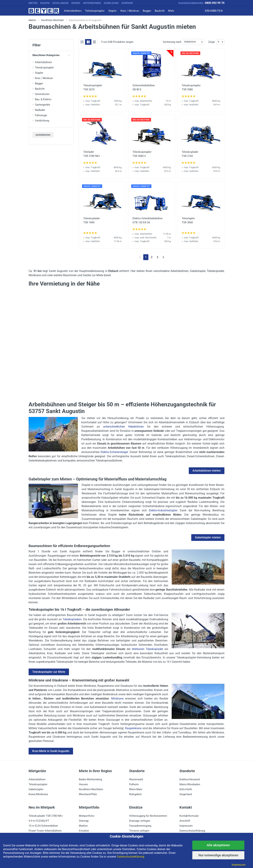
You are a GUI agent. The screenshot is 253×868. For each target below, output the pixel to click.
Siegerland (186, 794)
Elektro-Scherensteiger (114, 452)
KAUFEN (45, 3)
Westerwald (136, 779)
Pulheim (134, 784)
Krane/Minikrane (38, 794)
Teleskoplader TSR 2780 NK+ (46, 816)
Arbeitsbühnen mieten (207, 471)
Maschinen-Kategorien (51, 55)
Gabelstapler (36, 789)
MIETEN (33, 3)
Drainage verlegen (140, 821)
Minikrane (117, 699)
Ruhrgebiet (135, 794)
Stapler (39, 73)
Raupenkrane (133, 728)
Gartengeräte (43, 105)
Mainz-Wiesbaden (190, 784)
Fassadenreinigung (140, 826)
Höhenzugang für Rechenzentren (148, 816)
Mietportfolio (87, 816)
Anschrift (185, 821)
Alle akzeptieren (218, 845)
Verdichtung (42, 121)
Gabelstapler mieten (208, 537)
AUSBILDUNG (111, 3)
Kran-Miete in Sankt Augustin (51, 751)
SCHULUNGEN (60, 3)
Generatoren (42, 94)
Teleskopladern (72, 619)
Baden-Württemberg (90, 779)
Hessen (83, 784)
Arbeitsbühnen (43, 62)
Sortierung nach (172, 42)
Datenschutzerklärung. (131, 857)
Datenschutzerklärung (192, 831)
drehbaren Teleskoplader (147, 649)
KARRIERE (127, 3)
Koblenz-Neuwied (190, 779)
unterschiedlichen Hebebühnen (123, 427)
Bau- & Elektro (43, 99)
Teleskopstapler (44, 68)
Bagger (39, 83)
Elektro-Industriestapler (163, 510)
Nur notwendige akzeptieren (218, 855)
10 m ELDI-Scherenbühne (43, 826)
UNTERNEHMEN (92, 3)
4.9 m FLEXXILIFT (39, 821)
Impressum (186, 826)
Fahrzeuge (41, 115)
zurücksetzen (43, 135)
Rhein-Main (136, 789)
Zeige (211, 42)
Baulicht (40, 89)
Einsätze (84, 831)
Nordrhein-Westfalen (91, 789)
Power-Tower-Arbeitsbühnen (45, 831)
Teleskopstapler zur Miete (49, 672)
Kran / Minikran (44, 78)
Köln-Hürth (186, 789)
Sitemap (84, 821)
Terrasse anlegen (139, 831)
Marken (83, 826)
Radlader (40, 110)
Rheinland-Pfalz (88, 794)
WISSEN (76, 3)
